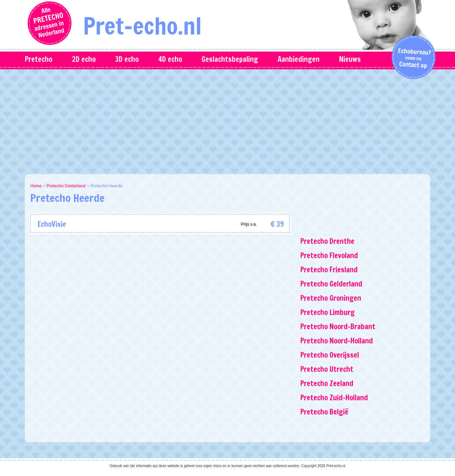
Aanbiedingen (299, 59)
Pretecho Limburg (328, 312)
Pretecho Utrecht (327, 369)
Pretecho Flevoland (329, 255)
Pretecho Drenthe (327, 241)
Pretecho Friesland (329, 270)
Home (36, 186)
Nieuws (350, 59)
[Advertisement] (227, 121)
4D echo (170, 59)
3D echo (127, 59)
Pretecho (39, 59)
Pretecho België (324, 412)
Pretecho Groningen (331, 298)
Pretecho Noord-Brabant (338, 327)
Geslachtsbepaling (230, 59)
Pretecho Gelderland (66, 186)
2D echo (84, 59)
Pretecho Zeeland (327, 383)
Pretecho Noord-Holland (337, 341)
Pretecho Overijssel (330, 355)
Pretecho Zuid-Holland (334, 398)
